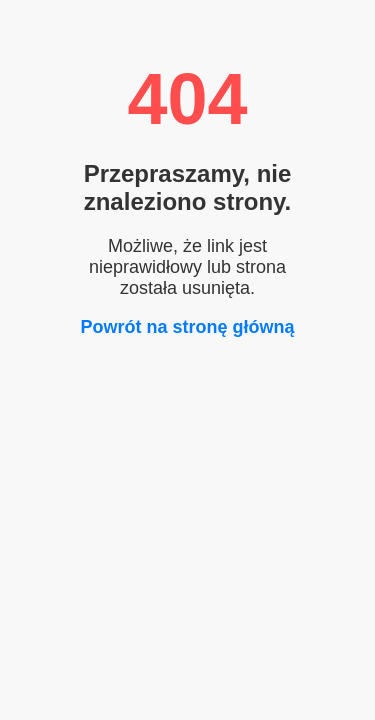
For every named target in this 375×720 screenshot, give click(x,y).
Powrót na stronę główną (187, 327)
